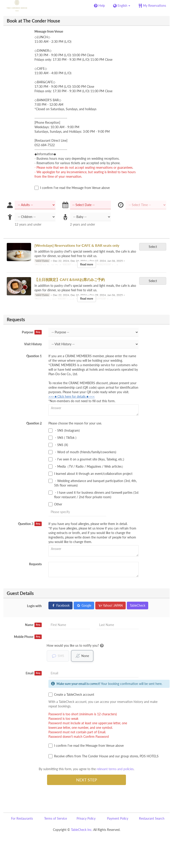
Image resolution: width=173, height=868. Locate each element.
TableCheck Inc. (82, 830)
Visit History (33, 344)
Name (33, 625)
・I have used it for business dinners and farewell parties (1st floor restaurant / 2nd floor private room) (93, 495)
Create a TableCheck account (71, 695)
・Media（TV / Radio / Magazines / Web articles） (87, 467)
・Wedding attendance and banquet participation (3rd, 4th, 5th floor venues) (93, 483)
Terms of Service (56, 818)
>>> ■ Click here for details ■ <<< (72, 396)
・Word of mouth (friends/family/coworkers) (82, 452)
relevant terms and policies (115, 769)
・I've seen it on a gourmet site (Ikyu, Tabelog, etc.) (86, 459)
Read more (87, 264)
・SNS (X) (58, 445)
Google (84, 605)
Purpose (32, 332)
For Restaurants (22, 818)
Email (34, 673)
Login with (34, 606)
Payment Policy (118, 818)
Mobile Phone (28, 637)
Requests (35, 564)
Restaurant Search (152, 818)
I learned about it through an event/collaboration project (90, 474)
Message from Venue (49, 31)
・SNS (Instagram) (64, 431)
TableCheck (138, 605)
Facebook (60, 605)
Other (55, 504)
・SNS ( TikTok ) (62, 438)
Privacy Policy (86, 818)
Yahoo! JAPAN (110, 605)
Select (154, 247)
